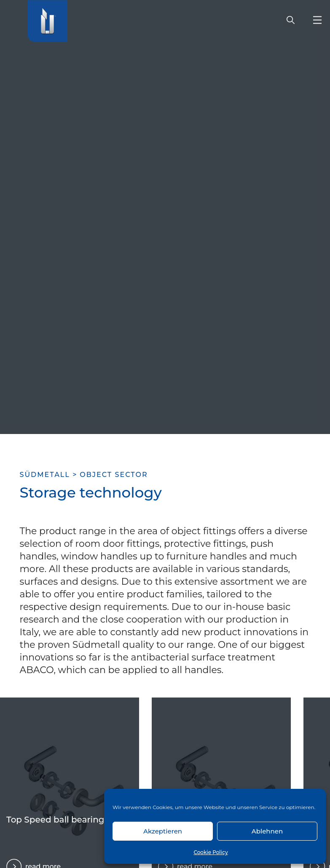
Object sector (114, 475)
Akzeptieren (163, 831)
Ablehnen (267, 831)
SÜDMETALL (45, 475)
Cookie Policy (211, 852)
